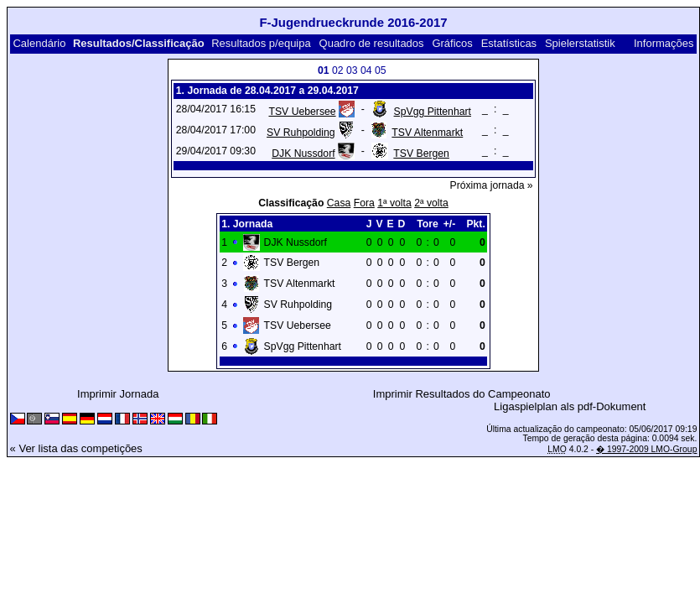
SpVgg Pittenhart (433, 112)
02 (338, 70)
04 (366, 70)
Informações (664, 43)
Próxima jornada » (492, 185)
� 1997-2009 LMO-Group (646, 449)
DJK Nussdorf (303, 154)
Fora (364, 203)
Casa (339, 203)
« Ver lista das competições (76, 448)
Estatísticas (509, 43)
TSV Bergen (421, 154)
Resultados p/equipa (261, 43)
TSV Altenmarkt (427, 133)
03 (352, 70)
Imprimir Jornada (118, 394)
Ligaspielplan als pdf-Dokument (570, 406)
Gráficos (452, 43)
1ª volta (394, 203)
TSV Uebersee (302, 112)
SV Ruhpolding (301, 133)
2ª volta (431, 203)
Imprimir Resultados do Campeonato (462, 394)
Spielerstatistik (580, 43)
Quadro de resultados (372, 43)
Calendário (39, 43)
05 (381, 70)
